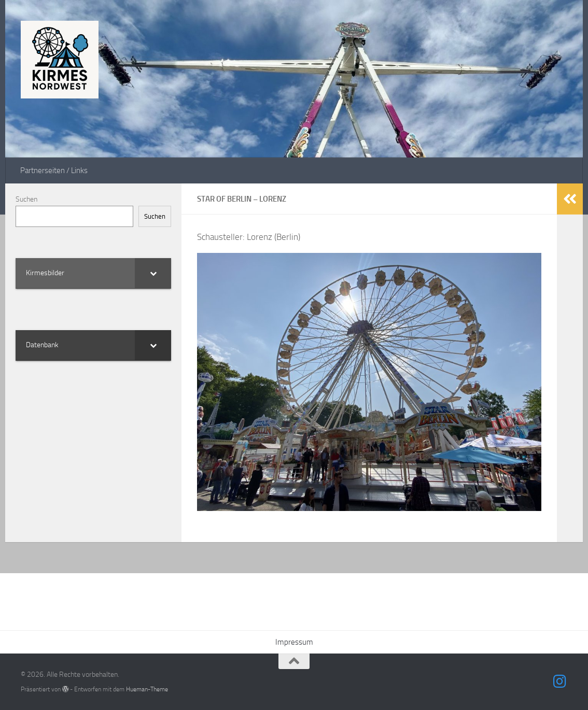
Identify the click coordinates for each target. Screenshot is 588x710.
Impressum (294, 642)
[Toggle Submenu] (153, 273)
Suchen (26, 199)
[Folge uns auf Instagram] (560, 681)
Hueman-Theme (147, 689)
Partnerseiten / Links (54, 171)
